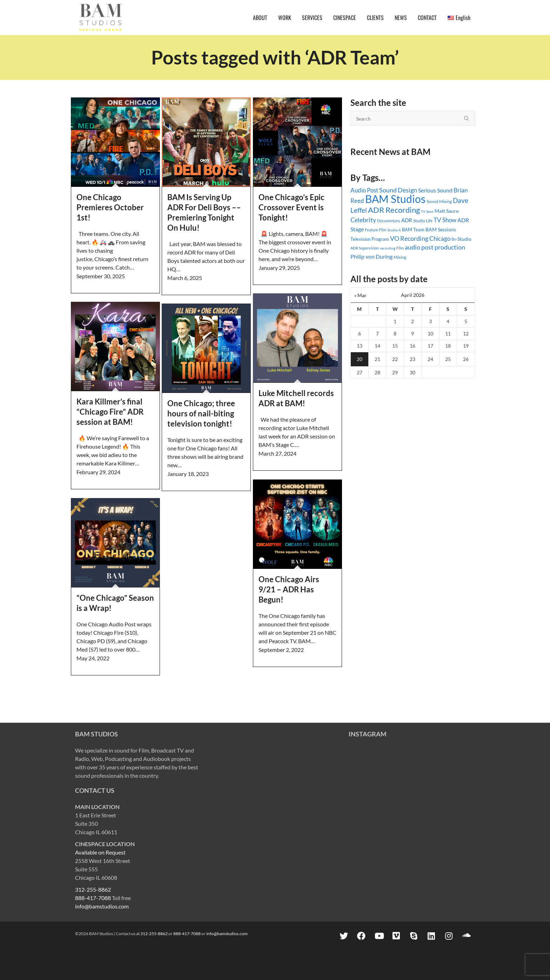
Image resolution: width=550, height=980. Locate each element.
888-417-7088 (93, 898)
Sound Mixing (439, 201)
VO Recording (409, 238)
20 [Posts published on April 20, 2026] (360, 359)
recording (388, 248)
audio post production (435, 247)
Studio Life (423, 221)
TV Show (445, 220)
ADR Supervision (365, 248)
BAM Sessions (441, 229)
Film (400, 248)
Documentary (389, 221)
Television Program (370, 239)
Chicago (440, 239)
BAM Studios (395, 199)
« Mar (360, 295)
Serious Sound (435, 190)
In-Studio (461, 239)
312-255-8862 (93, 889)
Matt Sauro (447, 211)
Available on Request (100, 852)
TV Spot (427, 211)
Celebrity (363, 220)
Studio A (394, 230)
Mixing (400, 257)
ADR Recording (394, 210)
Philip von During (371, 256)
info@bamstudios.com (102, 906)
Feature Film (375, 230)
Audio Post (364, 190)
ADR (407, 220)
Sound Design (398, 190)
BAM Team (413, 230)
